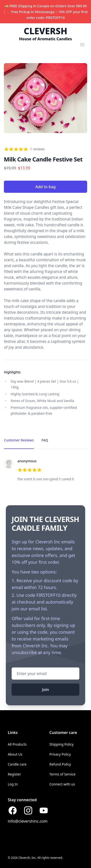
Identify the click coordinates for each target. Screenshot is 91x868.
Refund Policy (60, 764)
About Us (15, 754)
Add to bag (46, 187)
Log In (13, 784)
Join (45, 690)
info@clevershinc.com (28, 821)
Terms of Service (63, 774)
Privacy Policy (60, 754)
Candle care (17, 764)
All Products (17, 744)
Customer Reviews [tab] (19, 440)
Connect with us (62, 784)
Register (14, 774)
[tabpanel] (45, 470)
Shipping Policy (62, 744)
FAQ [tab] (45, 440)
